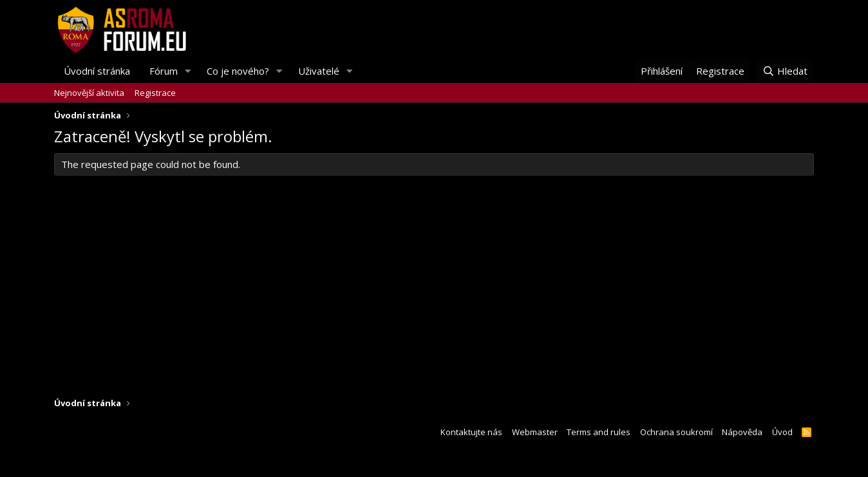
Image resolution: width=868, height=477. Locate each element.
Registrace (155, 93)
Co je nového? (238, 71)
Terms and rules (599, 432)
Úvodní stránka (97, 71)
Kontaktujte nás (471, 432)
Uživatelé (319, 71)
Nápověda (742, 432)
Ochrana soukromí (676, 432)
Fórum (164, 71)
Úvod (782, 432)
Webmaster (535, 432)
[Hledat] (785, 71)
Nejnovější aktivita (89, 93)
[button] (188, 71)
